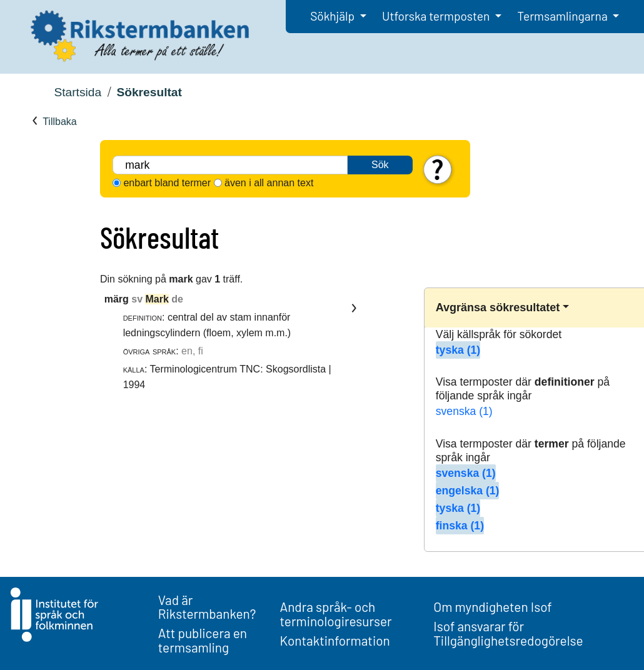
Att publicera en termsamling (203, 640)
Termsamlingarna (563, 16)
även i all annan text (269, 183)
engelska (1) (468, 491)
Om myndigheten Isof (492, 607)
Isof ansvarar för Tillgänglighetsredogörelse (508, 633)
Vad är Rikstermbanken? (207, 607)
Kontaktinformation (335, 640)
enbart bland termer (167, 183)
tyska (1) (458, 350)
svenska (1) (464, 411)
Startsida (78, 92)
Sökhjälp (334, 16)
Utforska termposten (437, 16)
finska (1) (460, 526)
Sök (380, 165)
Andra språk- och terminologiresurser (336, 614)
